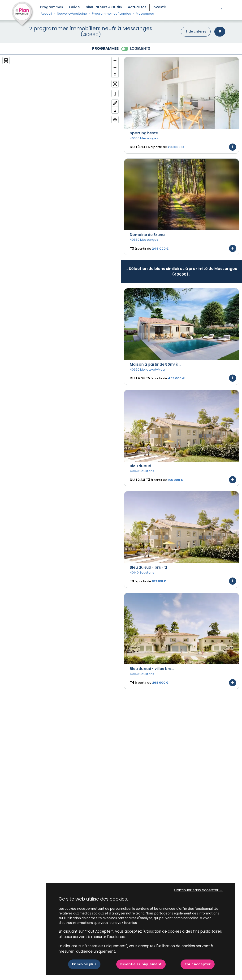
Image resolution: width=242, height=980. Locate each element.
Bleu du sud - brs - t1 (148, 567)
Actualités (137, 7)
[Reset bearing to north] (115, 74)
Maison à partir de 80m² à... (156, 364)
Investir (159, 7)
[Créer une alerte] (220, 31)
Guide (74, 7)
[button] (231, 7)
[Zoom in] (115, 60)
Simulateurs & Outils (104, 7)
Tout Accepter (198, 964)
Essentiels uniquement (141, 964)
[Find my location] (115, 120)
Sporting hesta (144, 133)
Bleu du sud (140, 466)
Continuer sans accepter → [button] (199, 890)
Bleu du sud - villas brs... (152, 669)
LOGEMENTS (140, 48)
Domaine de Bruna (147, 235)
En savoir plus (84, 964)
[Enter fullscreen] (115, 84)
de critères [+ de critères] (196, 31)
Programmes (52, 7)
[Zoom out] (115, 67)
